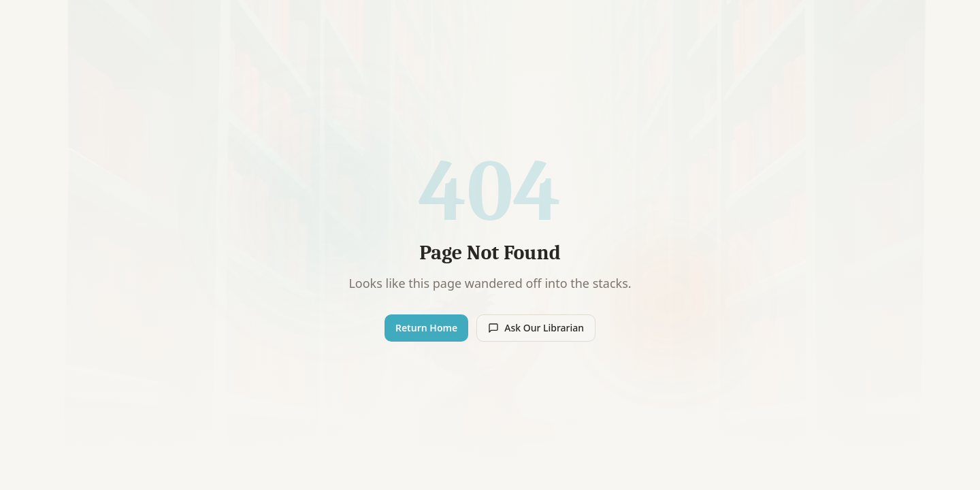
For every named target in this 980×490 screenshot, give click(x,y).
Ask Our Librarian (536, 328)
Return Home (426, 328)
